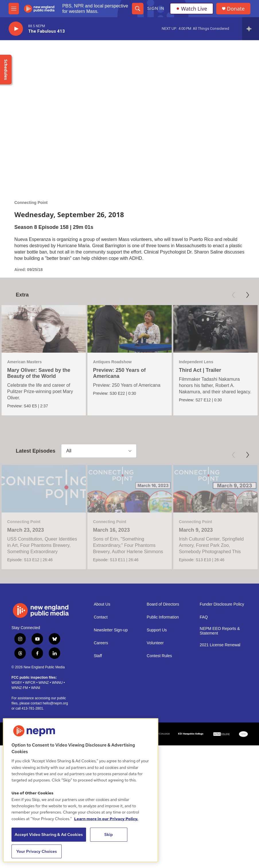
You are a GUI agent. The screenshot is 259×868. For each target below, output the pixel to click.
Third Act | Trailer (166, 370)
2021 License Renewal (220, 719)
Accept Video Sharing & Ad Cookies (49, 834)
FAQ (204, 691)
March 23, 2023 (26, 567)
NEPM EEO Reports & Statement (220, 705)
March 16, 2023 (111, 567)
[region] (81, 790)
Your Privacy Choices (37, 851)
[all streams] (251, 29)
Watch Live (192, 9)
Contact (101, 691)
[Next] (248, 295)
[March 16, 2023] (129, 526)
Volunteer (155, 717)
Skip (109, 834)
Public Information (163, 691)
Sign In (156, 8)
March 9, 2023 (198, 567)
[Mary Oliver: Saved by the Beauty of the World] (44, 329)
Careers (101, 717)
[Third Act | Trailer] (182, 329)
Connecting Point (31, 203)
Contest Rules (159, 730)
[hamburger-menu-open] (14, 9)
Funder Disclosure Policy (222, 678)
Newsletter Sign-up (111, 704)
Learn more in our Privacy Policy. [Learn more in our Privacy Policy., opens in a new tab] (106, 819)
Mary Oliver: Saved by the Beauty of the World (39, 373)
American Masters (25, 362)
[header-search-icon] (138, 9)
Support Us (157, 704)
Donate (236, 9)
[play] (16, 29)
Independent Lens (162, 362)
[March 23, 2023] (44, 526)
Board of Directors (163, 678)
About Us (102, 678)
